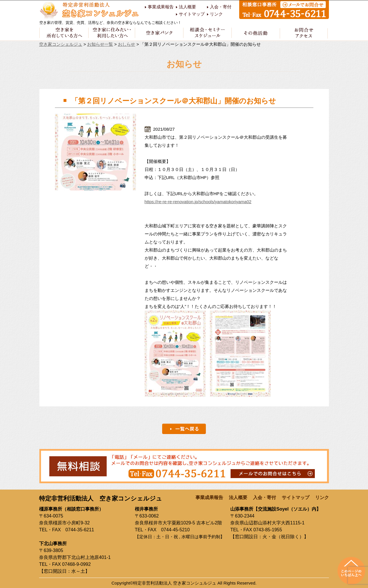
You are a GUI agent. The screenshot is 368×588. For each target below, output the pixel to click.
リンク (216, 14)
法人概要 (187, 7)
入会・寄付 (221, 7)
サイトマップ (192, 14)
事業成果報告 (161, 7)
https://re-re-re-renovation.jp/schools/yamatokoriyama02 (198, 202)
